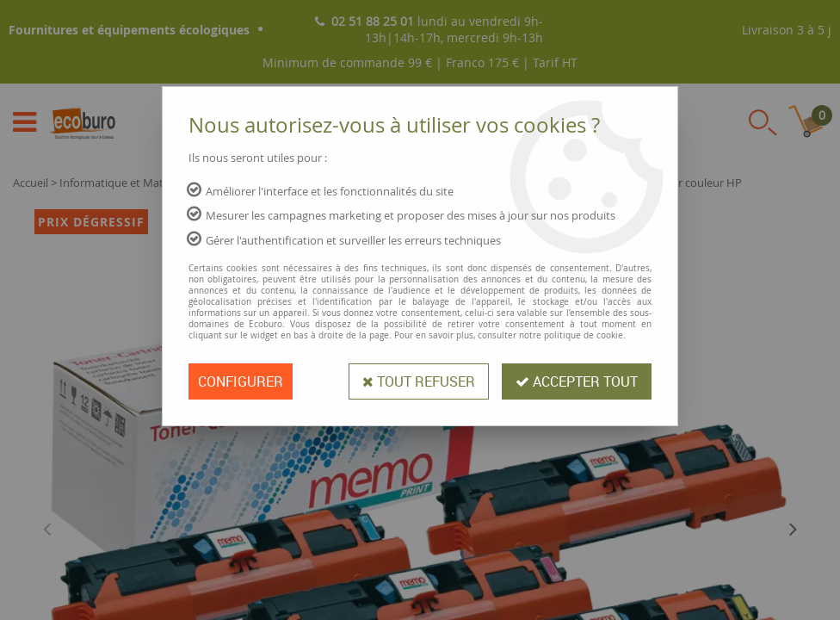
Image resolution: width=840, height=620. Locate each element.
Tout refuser (419, 381)
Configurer (241, 381)
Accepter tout (577, 381)
